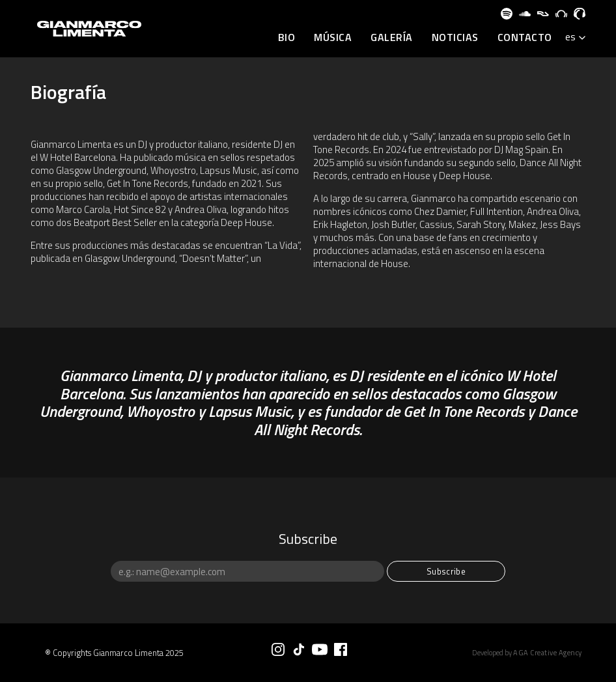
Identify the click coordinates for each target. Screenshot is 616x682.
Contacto (525, 38)
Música (333, 38)
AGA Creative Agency (548, 653)
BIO (287, 38)
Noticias (455, 38)
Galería (392, 38)
